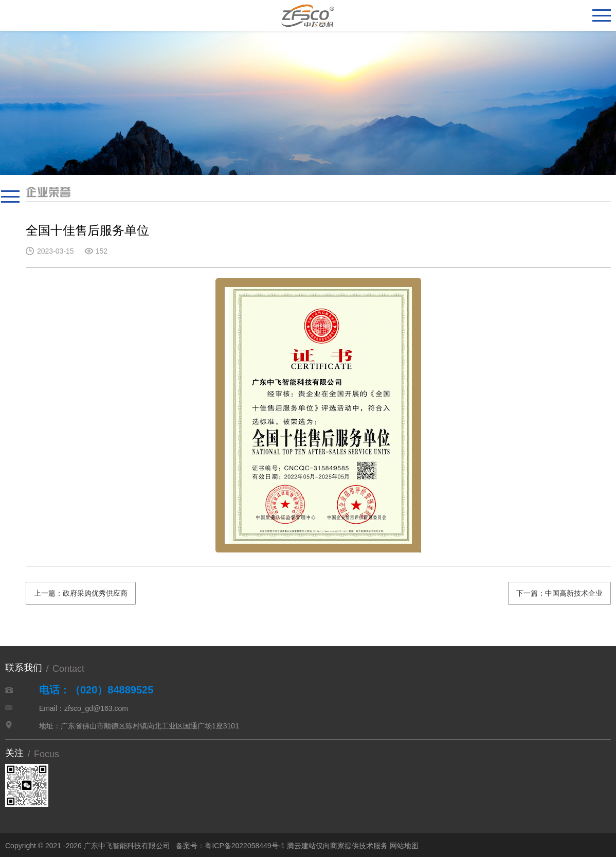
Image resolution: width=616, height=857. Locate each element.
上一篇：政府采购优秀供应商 (81, 593)
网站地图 (404, 846)
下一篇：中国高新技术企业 (559, 593)
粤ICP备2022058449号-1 (245, 846)
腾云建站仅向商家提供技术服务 (337, 846)
